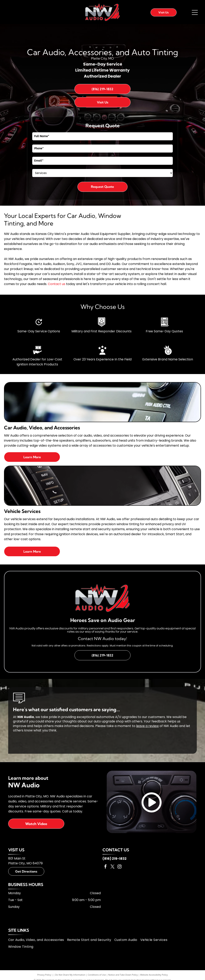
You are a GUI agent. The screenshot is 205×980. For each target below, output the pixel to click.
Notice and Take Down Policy (123, 975)
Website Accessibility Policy (154, 975)
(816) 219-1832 (115, 859)
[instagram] (120, 867)
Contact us (57, 284)
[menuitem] (38, 940)
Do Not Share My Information (70, 975)
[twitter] (113, 867)
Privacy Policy (44, 975)
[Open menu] (195, 12)
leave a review (147, 726)
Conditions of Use (97, 975)
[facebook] (106, 867)
